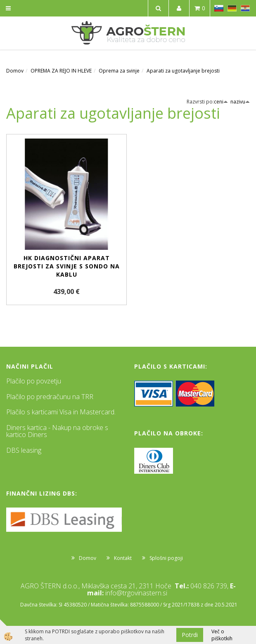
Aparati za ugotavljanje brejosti (183, 71)
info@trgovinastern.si (136, 593)
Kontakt (123, 558)
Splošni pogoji (166, 558)
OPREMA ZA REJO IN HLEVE (61, 71)
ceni (221, 102)
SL (219, 8)
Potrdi (190, 635)
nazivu (240, 102)
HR (245, 8)
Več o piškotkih (222, 635)
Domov (15, 71)
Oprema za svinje (119, 71)
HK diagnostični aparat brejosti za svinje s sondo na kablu (67, 266)
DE (232, 8)
